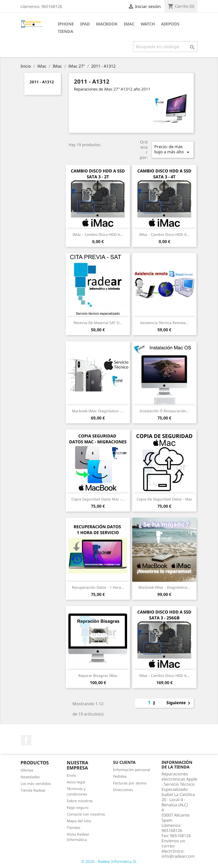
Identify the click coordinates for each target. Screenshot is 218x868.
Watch (148, 24)
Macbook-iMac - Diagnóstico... (164, 587)
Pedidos (120, 776)
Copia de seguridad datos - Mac (164, 499)
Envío (71, 775)
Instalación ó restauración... (164, 411)
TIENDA (65, 31)
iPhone (66, 24)
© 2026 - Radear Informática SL (109, 861)
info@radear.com (178, 856)
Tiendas (74, 827)
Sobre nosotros (80, 801)
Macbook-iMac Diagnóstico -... (98, 411)
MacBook (107, 24)
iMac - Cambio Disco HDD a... (98, 234)
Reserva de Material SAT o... (98, 323)
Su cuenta (124, 762)
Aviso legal (76, 782)
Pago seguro (78, 807)
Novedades (30, 777)
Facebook (26, 740)
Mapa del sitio (79, 821)
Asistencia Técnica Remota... (164, 323)
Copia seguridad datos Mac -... (98, 499)
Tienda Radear (33, 790)
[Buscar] (165, 47)
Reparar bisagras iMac (98, 675)
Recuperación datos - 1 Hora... (98, 587)
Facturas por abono (130, 783)
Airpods (170, 24)
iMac (129, 24)
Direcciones (123, 790)
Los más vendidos (36, 784)
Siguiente (179, 703)
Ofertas (27, 770)
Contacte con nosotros (86, 814)
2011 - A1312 (42, 82)
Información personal (132, 770)
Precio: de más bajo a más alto (173, 150)
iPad (85, 24)
